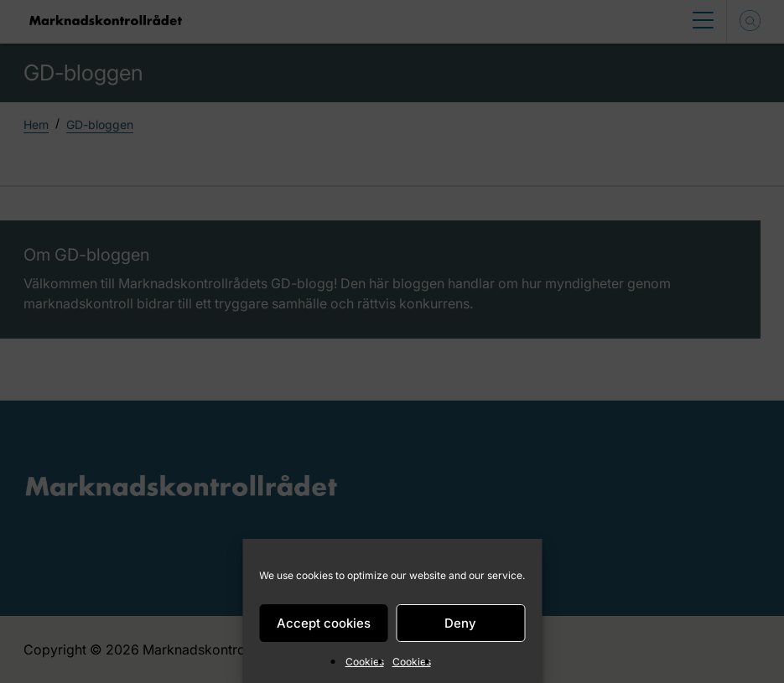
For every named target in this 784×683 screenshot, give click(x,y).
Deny (460, 623)
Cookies (365, 662)
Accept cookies (324, 623)
